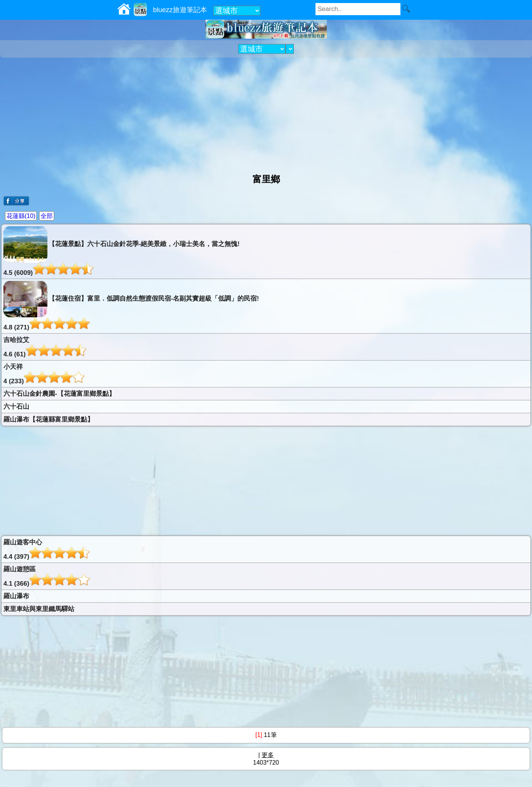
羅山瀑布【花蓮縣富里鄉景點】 (49, 419)
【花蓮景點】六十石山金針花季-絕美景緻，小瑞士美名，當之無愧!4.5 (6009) (122, 251)
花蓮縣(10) (21, 216)
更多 (268, 755)
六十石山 (16, 407)
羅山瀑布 (16, 596)
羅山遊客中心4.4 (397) (47, 549)
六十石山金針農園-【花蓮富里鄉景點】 (59, 394)
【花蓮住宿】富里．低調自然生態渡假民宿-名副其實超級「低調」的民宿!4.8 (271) (131, 306)
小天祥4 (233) (44, 374)
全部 (47, 216)
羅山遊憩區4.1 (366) (47, 576)
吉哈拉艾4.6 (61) (45, 347)
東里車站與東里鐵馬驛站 (39, 609)
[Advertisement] (266, 113)
